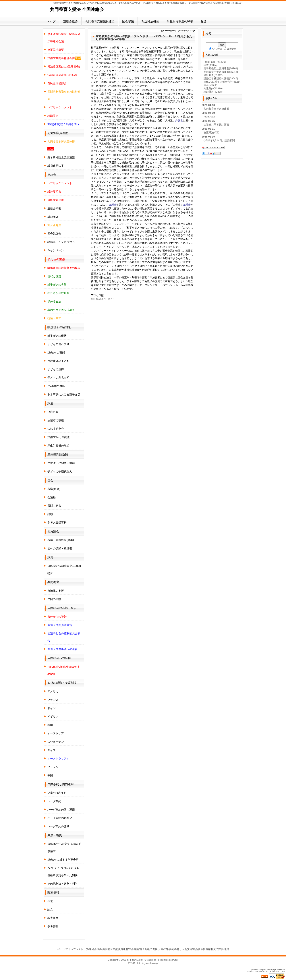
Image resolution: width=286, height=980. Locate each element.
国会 (210, 85)
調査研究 (53, 918)
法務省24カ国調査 (59, 437)
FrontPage (215, 62)
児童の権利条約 (57, 793)
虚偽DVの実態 (56, 352)
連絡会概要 (70, 21)
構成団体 (53, 217)
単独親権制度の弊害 (180, 21)
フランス (53, 700)
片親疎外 (213, 88)
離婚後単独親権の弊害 (221, 78)
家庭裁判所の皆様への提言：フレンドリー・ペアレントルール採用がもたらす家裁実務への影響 (144, 38)
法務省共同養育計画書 (216, 125)
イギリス (53, 717)
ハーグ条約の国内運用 (61, 810)
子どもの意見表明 (58, 378)
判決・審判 (55, 835)
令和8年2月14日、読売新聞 (219, 140)
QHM (283, 972)
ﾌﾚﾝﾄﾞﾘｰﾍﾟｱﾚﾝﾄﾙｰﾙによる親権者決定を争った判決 (63, 872)
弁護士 (179, 120)
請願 (50, 514)
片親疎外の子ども (58, 361)
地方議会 (53, 531)
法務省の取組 (56, 420)
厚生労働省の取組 (58, 445)
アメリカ (53, 691)
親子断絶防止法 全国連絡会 (142, 960)
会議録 (52, 497)
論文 (50, 910)
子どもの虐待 (56, 369)
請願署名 (213, 92)
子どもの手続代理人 (60, 471)
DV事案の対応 (56, 386)
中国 (50, 775)
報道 (204, 21)
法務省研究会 (56, 429)
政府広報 (53, 412)
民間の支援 (54, 599)
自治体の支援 (56, 591)
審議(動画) (54, 489)
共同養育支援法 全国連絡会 (77, 9)
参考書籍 (53, 926)
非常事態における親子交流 (64, 394)
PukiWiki (259, 972)
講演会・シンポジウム (61, 242)
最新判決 (213, 75)
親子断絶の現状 (57, 336)
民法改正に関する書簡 (61, 463)
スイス (52, 750)
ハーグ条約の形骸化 (60, 818)
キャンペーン (56, 250)
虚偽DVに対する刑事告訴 (63, 860)
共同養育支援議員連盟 (100, 21)
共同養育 (53, 582)
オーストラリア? (58, 758)
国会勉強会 (54, 234)
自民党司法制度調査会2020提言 (64, 570)
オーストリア (56, 733)
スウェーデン (56, 742)
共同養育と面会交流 (181, 949)
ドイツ (52, 708)
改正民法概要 (150, 21)
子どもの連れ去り (58, 344)
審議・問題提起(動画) (61, 540)
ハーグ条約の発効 (58, 826)
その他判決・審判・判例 (62, 884)
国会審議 (128, 21)
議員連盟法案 (56, 166)
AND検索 (216, 49)
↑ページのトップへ (68, 949)
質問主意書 (54, 506)
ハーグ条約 (54, 801)
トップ (51, 21)
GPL (278, 972)
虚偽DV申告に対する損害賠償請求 (64, 847)
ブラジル (53, 767)
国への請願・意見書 (60, 548)
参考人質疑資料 (57, 522)
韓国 (50, 725)
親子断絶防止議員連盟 (61, 157)
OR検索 (230, 49)
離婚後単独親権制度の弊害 (208, 949)
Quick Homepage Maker (272, 970)
